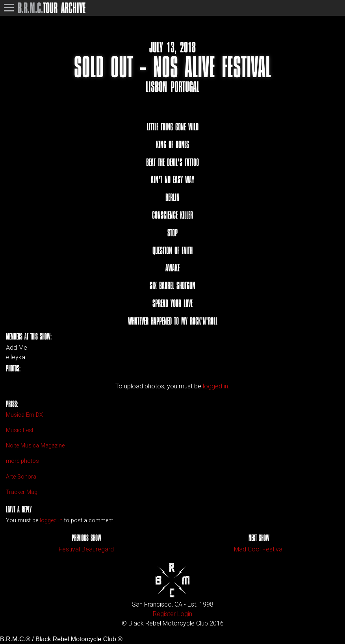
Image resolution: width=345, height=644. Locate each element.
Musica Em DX (24, 415)
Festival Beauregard (86, 549)
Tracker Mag (22, 492)
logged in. (216, 386)
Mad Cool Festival (259, 549)
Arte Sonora (21, 477)
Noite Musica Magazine (35, 446)
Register (164, 614)
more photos (22, 461)
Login (185, 614)
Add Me (17, 348)
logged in (51, 521)
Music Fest (20, 430)
